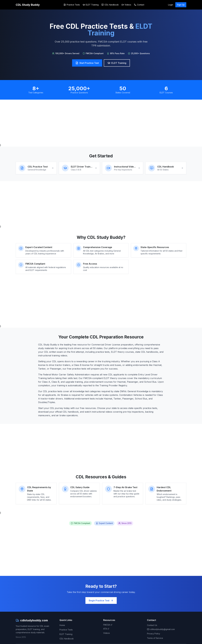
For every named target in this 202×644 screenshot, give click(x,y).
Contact (139, 5)
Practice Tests (72, 5)
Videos (126, 5)
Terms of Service (155, 638)
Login (171, 5)
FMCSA (108, 625)
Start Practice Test (87, 63)
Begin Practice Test (101, 600)
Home (62, 625)
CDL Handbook (110, 5)
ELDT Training (91, 5)
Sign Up (181, 5)
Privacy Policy (154, 634)
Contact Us (152, 625)
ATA (106, 629)
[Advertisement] (100, 121)
